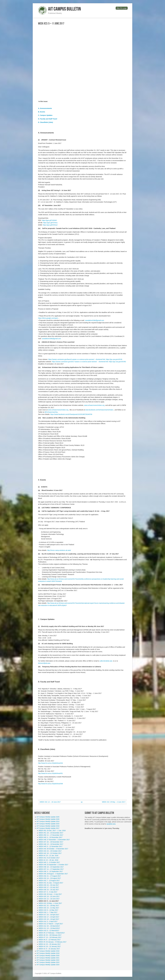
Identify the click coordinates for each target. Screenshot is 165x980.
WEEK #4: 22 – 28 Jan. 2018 (48, 860)
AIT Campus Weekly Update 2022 (48, 960)
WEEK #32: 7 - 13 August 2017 (49, 881)
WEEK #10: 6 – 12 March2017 (49, 931)
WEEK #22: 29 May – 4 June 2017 (50, 903)
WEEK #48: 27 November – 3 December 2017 (54, 840)
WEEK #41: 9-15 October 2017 (49, 858)
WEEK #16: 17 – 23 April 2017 (49, 917)
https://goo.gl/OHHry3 (50, 225)
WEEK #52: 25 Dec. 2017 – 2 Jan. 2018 (52, 831)
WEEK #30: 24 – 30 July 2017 (49, 885)
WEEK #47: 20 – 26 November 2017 (51, 842)
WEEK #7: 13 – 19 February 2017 (50, 937)
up (82, 802)
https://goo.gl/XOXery (50, 223)
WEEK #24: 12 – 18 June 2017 (49, 899)
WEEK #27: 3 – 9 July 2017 (48, 892)
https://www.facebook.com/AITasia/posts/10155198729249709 (71, 414)
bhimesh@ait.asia (44, 663)
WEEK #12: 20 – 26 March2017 (49, 926)
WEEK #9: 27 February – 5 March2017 (52, 933)
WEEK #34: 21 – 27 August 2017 (50, 876)
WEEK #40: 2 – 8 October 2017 (49, 862)
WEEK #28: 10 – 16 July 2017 (49, 890)
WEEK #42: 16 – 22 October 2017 (50, 853)
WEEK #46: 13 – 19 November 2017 (51, 844)
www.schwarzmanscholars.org (95, 405)
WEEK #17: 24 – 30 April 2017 (49, 915)
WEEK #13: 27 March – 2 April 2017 (51, 924)
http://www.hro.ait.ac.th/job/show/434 (50, 763)
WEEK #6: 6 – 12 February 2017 (50, 940)
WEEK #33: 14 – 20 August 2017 (50, 878)
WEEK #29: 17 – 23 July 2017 (49, 887)
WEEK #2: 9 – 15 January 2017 (49, 949)
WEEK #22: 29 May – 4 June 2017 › (114, 802)
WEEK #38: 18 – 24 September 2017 (51, 867)
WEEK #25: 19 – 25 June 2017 (49, 896)
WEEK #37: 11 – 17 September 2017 (51, 869)
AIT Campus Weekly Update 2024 (48, 965)
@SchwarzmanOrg (51, 412)
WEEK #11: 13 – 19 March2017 (49, 928)
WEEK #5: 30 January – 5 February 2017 (53, 942)
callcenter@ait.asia (106, 661)
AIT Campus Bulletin (64, 9)
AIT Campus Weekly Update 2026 (48, 819)
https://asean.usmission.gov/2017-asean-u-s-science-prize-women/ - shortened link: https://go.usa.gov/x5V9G (89, 362)
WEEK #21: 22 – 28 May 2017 (49, 906)
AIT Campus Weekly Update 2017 (48, 828)
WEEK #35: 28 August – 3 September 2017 (53, 874)
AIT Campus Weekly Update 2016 (48, 826)
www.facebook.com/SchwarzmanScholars (99, 410)
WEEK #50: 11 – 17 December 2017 (51, 835)
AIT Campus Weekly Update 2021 (48, 958)
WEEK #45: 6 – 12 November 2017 (51, 846)
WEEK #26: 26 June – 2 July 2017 (50, 894)
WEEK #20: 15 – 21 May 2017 (49, 908)
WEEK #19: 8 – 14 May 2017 (48, 910)
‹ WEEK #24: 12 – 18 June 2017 (50, 802)
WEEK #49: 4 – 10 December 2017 (51, 837)
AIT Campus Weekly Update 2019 (48, 953)
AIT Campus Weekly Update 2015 (48, 824)
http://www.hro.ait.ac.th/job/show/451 (50, 773)
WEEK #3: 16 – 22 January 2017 (50, 946)
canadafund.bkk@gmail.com (94, 320)
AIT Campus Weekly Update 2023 (48, 962)
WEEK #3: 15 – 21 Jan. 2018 (48, 856)
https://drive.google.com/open (48, 318)
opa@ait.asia (111, 824)
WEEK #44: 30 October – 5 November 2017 (53, 849)
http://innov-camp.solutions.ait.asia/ (59, 550)
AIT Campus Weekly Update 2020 (48, 956)
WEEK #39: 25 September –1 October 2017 (53, 865)
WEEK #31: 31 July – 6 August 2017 (51, 883)
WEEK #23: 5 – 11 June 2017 (49, 901)
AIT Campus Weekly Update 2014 (48, 821)
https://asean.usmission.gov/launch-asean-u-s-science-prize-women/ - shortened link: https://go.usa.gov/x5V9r (85, 359)
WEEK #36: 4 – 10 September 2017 (51, 871)
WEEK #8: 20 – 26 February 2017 (50, 935)
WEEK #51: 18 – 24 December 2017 (51, 833)
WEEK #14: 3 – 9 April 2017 (48, 921)
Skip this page (122, 8)
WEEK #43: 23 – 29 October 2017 (50, 851)
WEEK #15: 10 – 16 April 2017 (49, 919)
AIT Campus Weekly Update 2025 (48, 817)
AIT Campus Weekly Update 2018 (48, 951)
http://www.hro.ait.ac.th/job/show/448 (50, 784)
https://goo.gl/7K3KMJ (49, 220)
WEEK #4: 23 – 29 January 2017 (50, 944)
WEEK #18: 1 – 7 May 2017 (48, 912)
